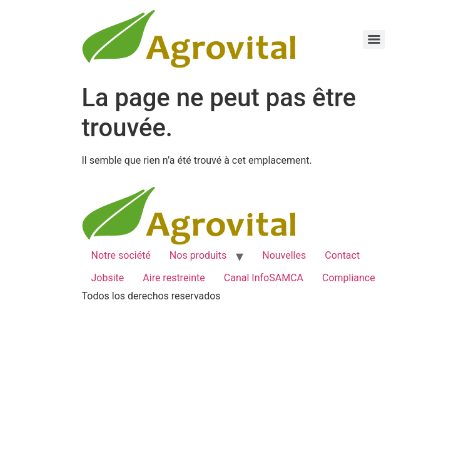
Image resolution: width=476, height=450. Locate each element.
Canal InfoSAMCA (264, 278)
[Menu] (374, 39)
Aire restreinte (174, 278)
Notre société (121, 255)
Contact (342, 255)
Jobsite (108, 278)
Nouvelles (284, 255)
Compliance (349, 278)
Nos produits (198, 255)
